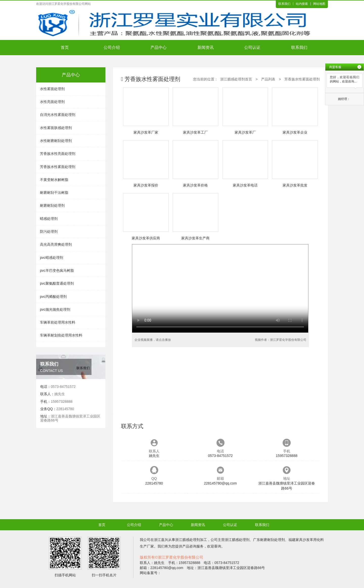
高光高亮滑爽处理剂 (56, 244)
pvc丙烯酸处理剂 (53, 297)
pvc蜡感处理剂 (52, 258)
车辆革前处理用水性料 (58, 322)
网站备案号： (150, 573)
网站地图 (319, 4)
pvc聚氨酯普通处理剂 (57, 283)
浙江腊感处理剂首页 (236, 79)
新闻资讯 (206, 47)
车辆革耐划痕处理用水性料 (61, 335)
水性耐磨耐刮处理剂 (56, 141)
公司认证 (252, 47)
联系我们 (284, 4)
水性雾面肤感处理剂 (56, 128)
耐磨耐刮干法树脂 (54, 193)
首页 (65, 47)
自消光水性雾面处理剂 (58, 115)
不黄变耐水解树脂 (54, 180)
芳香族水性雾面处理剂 (58, 167)
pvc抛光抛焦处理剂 (55, 309)
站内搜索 (302, 4)
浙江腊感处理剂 (188, 540)
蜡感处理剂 (49, 219)
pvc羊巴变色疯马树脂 (57, 270)
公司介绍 (112, 47)
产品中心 (158, 47)
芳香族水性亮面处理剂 (58, 154)
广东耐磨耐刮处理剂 (269, 540)
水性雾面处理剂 (52, 89)
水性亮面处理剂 (52, 102)
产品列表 (268, 79)
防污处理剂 (49, 232)
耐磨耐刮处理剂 (52, 205)
